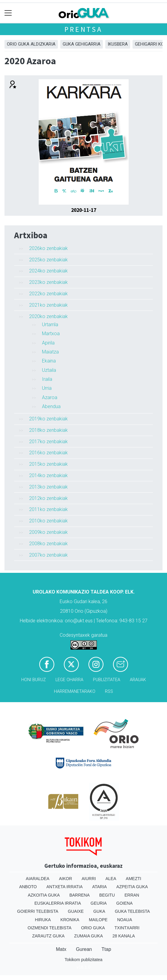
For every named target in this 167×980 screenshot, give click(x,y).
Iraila (47, 379)
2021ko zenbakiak (48, 305)
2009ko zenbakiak (48, 532)
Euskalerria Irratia (58, 903)
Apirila (48, 343)
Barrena (79, 895)
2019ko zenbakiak (48, 419)
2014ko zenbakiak (48, 475)
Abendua (51, 406)
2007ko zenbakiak (48, 555)
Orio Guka (93, 928)
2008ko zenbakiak (48, 544)
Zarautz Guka (48, 936)
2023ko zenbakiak (48, 282)
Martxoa (51, 334)
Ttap (106, 949)
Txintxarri (127, 928)
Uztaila (49, 370)
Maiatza (50, 352)
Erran (132, 895)
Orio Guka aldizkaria (31, 44)
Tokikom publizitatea (83, 960)
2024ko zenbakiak (48, 271)
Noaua (125, 920)
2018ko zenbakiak (48, 430)
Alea (111, 879)
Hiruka (43, 920)
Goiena (124, 903)
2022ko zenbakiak (48, 294)
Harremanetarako (75, 691)
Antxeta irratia (65, 887)
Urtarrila (50, 325)
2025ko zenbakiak (48, 260)
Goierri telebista (38, 911)
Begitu (107, 895)
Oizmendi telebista (50, 928)
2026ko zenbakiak (48, 248)
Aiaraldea (38, 879)
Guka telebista (132, 911)
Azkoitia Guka (44, 895)
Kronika (70, 920)
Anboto (28, 887)
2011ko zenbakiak (48, 509)
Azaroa (50, 397)
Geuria (99, 903)
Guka (99, 911)
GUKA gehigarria (82, 44)
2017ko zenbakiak (48, 442)
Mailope (98, 920)
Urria (47, 388)
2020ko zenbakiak (48, 316)
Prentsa (83, 29)
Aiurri (89, 879)
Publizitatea (107, 680)
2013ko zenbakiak (48, 487)
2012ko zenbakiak (48, 498)
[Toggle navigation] (8, 13)
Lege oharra (69, 680)
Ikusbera (118, 44)
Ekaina (49, 361)
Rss (109, 691)
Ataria (100, 887)
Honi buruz (34, 680)
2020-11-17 (84, 210)
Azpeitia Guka (132, 887)
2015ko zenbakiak (48, 464)
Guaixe (76, 911)
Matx (61, 949)
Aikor (66, 879)
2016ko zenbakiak (48, 453)
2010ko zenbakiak (48, 521)
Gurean (84, 949)
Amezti (134, 879)
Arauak (138, 680)
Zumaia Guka (88, 936)
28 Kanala (124, 936)
